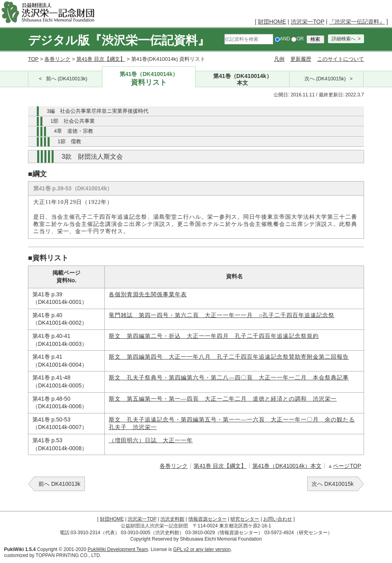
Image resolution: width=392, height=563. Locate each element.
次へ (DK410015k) (325, 79)
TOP (33, 59)
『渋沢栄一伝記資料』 (357, 22)
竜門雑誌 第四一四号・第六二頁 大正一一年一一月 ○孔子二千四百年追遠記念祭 (222, 315)
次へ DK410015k (333, 484)
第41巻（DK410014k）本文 (287, 466)
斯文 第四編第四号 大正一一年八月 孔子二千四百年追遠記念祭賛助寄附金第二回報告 (229, 357)
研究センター (245, 519)
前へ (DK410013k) (67, 79)
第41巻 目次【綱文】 (101, 59)
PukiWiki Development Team (118, 549)
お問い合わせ (278, 519)
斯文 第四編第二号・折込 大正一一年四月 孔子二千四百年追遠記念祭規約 (214, 336)
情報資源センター (208, 519)
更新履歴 (301, 59)
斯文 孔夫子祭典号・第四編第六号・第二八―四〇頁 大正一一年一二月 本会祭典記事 (229, 378)
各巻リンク (57, 59)
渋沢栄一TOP (308, 22)
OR (297, 39)
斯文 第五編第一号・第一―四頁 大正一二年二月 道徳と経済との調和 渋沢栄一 (223, 399)
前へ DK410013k (59, 484)
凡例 (279, 59)
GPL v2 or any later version (202, 549)
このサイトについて (341, 59)
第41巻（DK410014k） (149, 79)
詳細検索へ (344, 39)
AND (282, 39)
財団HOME (272, 22)
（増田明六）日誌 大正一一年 (151, 440)
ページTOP (347, 466)
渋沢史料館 (172, 519)
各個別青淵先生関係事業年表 (148, 294)
